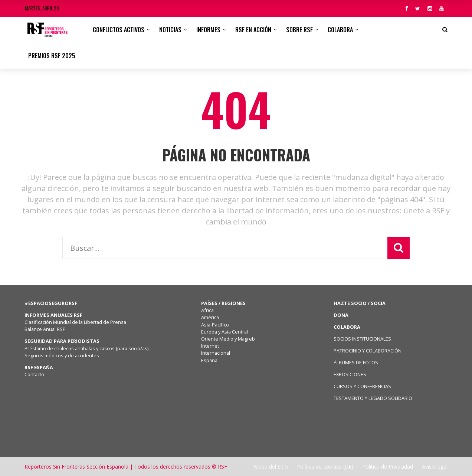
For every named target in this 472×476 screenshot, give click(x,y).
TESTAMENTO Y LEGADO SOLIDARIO (373, 398)
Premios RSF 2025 (52, 56)
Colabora (340, 30)
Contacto (34, 374)
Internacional (216, 353)
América (210, 317)
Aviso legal (435, 467)
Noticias (170, 30)
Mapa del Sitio (271, 467)
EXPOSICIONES (350, 374)
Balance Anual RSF (45, 329)
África (207, 310)
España (209, 360)
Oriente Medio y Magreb (228, 339)
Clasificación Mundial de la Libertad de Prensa (75, 322)
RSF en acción (253, 30)
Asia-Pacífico (215, 325)
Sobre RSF (299, 30)
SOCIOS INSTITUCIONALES (362, 339)
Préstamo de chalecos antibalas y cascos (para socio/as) (86, 348)
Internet (210, 346)
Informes (208, 30)
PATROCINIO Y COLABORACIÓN (368, 351)
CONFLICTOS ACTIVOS (119, 30)
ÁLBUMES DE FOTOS (356, 362)
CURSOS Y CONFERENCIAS (362, 386)
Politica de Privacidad (388, 467)
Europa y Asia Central (224, 332)
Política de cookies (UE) (325, 467)
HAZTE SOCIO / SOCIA (360, 303)
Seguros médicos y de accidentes (63, 355)
